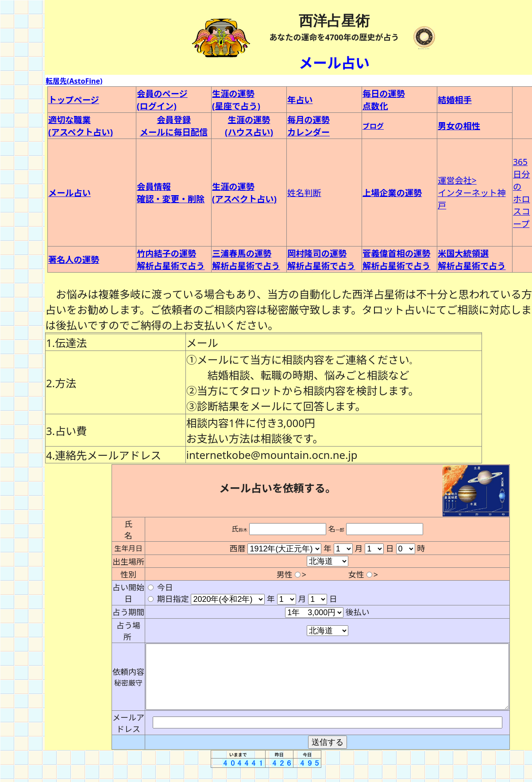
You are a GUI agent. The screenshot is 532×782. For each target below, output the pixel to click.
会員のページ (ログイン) (162, 100)
